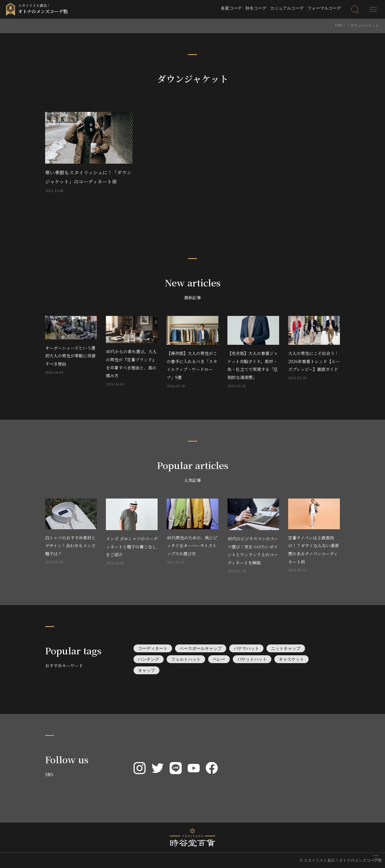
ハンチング (149, 659)
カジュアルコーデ (287, 8)
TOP (338, 26)
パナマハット (246, 648)
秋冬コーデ (256, 8)
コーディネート (153, 648)
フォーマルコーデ (324, 8)
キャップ (146, 670)
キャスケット (291, 659)
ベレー (219, 659)
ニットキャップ (286, 648)
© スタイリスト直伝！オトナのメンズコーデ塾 (341, 860)
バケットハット (252, 659)
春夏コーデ (231, 8)
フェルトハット (186, 659)
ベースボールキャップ (201, 648)
